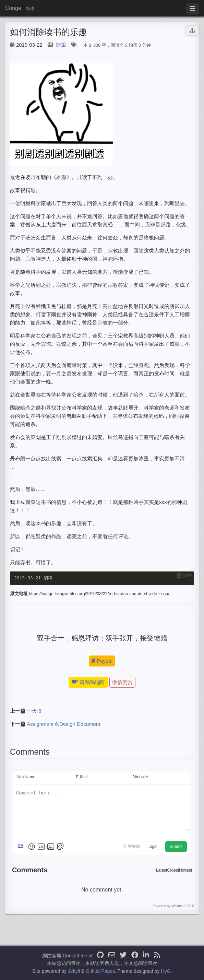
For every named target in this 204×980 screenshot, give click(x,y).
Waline (177, 907)
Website (141, 778)
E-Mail (82, 778)
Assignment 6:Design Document (63, 725)
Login (152, 847)
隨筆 (61, 45)
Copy (188, 576)
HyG (166, 971)
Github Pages (100, 971)
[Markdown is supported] (22, 847)
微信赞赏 (122, 683)
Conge (13, 8)
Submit (176, 847)
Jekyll (74, 971)
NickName (26, 778)
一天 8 (34, 712)
